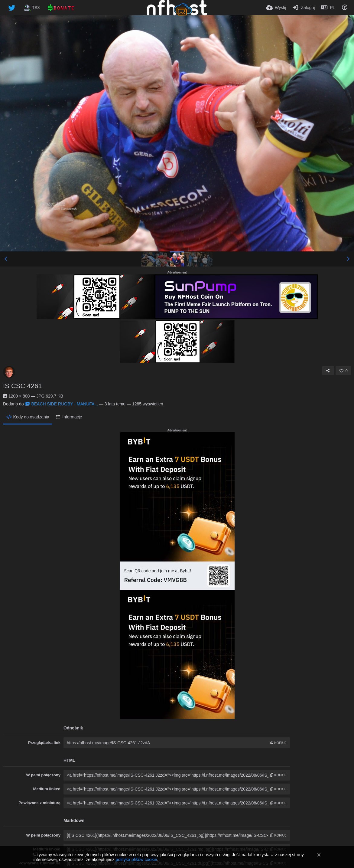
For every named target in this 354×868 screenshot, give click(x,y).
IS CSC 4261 (22, 386)
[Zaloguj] (304, 8)
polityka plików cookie (136, 860)
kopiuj (278, 743)
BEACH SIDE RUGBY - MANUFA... (61, 404)
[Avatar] (9, 372)
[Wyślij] (276, 8)
